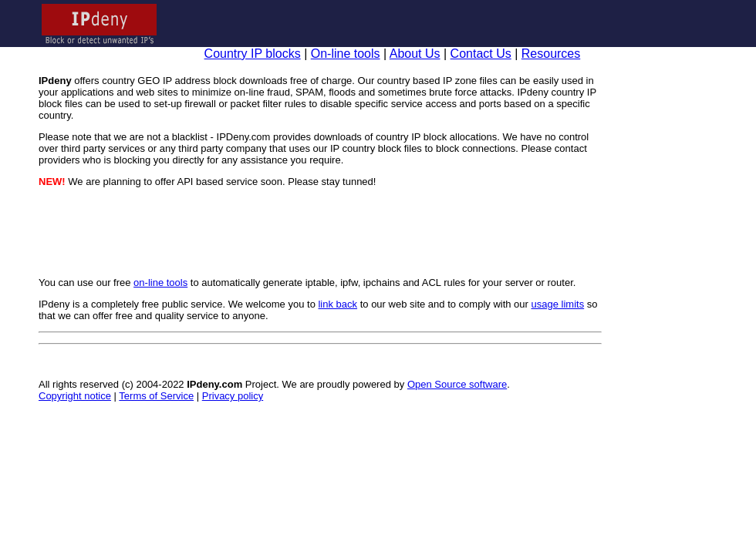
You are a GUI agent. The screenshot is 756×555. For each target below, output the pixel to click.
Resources (551, 54)
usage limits (558, 304)
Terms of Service (156, 396)
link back (337, 304)
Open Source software (457, 384)
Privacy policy (233, 396)
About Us (415, 54)
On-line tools (346, 54)
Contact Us (481, 54)
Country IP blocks (253, 54)
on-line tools (160, 283)
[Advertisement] (320, 232)
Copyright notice (75, 396)
